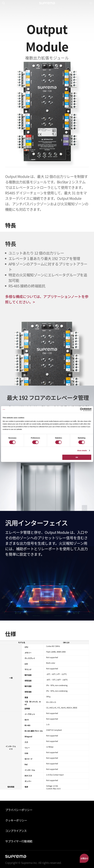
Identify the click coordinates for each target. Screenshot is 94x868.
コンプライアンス (16, 831)
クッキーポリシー (16, 820)
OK (77, 457)
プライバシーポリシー (19, 810)
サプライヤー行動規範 (19, 841)
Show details (82, 450)
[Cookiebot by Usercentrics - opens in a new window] (82, 410)
